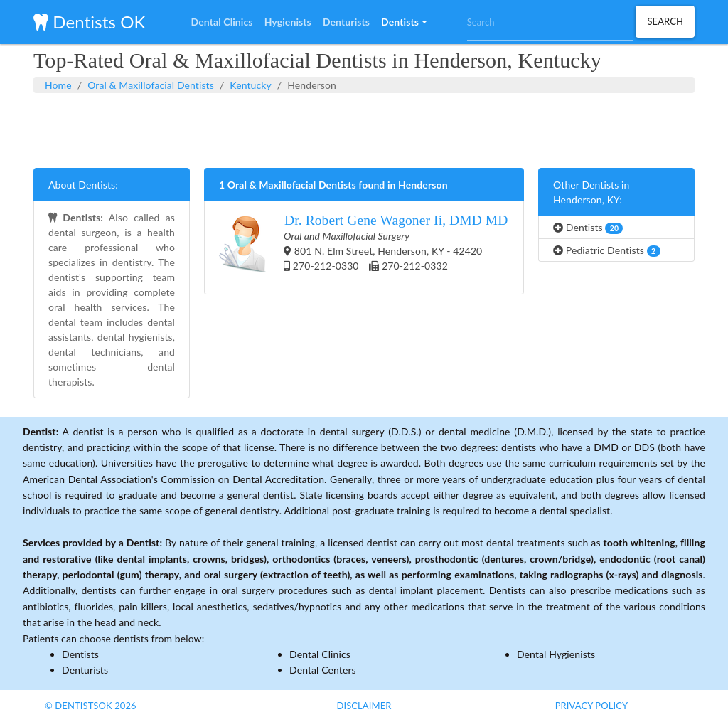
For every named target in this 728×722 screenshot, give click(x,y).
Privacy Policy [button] (592, 706)
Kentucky (251, 85)
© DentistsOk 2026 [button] (91, 706)
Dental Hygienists (556, 654)
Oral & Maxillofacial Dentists (151, 85)
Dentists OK (89, 22)
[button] (404, 22)
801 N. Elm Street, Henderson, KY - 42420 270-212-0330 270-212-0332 (364, 248)
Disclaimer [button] (364, 706)
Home (58, 85)
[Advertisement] (364, 129)
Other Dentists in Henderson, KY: (591, 192)
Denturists (85, 670)
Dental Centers (323, 670)
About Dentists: (83, 185)
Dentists (588, 228)
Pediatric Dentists (607, 250)
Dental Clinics (320, 654)
